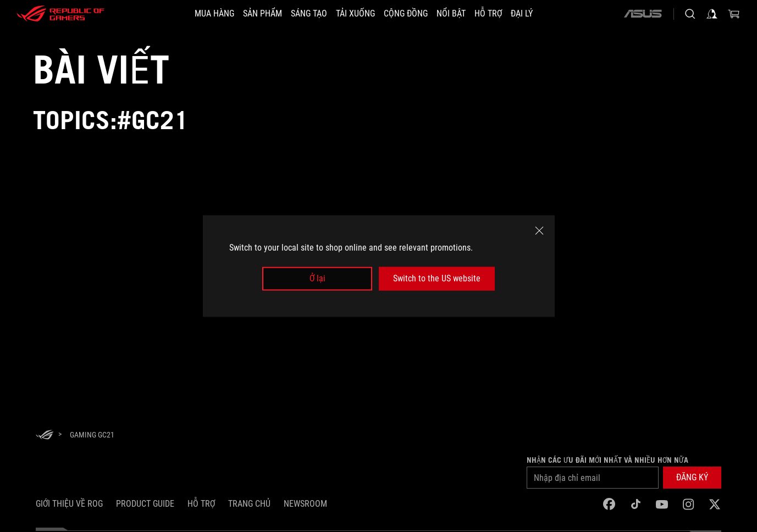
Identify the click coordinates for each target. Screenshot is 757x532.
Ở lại (317, 278)
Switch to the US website (437, 278)
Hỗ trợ (201, 504)
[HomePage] (45, 436)
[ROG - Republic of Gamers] (60, 14)
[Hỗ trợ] (488, 14)
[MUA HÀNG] (214, 14)
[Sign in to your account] (712, 14)
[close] (539, 231)
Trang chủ (249, 504)
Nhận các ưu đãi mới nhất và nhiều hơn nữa (607, 460)
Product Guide (145, 504)
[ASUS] (643, 14)
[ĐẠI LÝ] (522, 14)
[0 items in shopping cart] (734, 14)
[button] (263, 14)
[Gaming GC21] (92, 435)
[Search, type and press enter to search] (690, 14)
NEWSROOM (305, 504)
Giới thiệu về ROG (69, 504)
